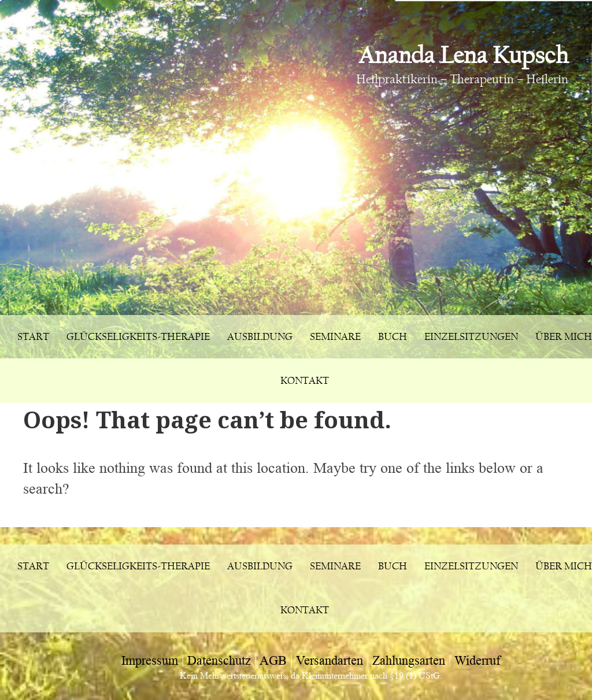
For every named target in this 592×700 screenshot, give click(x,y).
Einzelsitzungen (471, 337)
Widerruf (477, 660)
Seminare (335, 337)
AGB (273, 660)
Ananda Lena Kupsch (463, 55)
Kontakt (305, 381)
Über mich (564, 337)
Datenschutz (219, 660)
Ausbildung (260, 337)
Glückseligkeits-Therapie (138, 337)
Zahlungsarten (409, 660)
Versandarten (330, 660)
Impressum (150, 660)
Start (33, 337)
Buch (393, 337)
